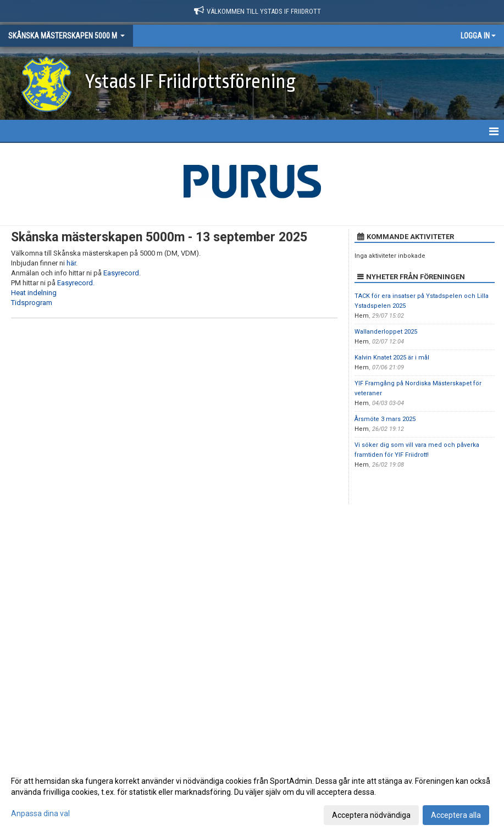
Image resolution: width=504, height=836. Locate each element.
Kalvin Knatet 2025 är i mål (392, 358)
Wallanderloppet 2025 (386, 332)
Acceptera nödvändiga (371, 815)
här (71, 263)
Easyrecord (121, 273)
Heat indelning (34, 293)
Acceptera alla (456, 815)
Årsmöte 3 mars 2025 (385, 419)
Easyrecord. (76, 283)
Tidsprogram (32, 303)
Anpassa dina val (40, 813)
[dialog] (252, 798)
